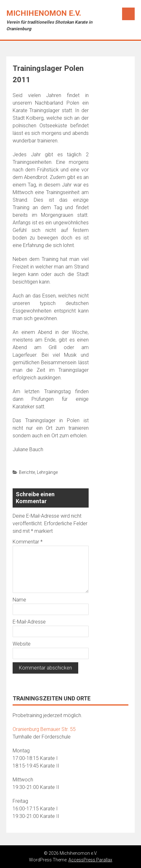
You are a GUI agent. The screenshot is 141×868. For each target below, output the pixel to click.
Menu (128, 14)
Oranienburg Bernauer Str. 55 (44, 729)
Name (19, 600)
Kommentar (28, 542)
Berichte (27, 472)
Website (22, 644)
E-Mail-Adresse (29, 622)
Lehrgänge (47, 472)
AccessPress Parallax (90, 860)
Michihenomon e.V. (44, 13)
